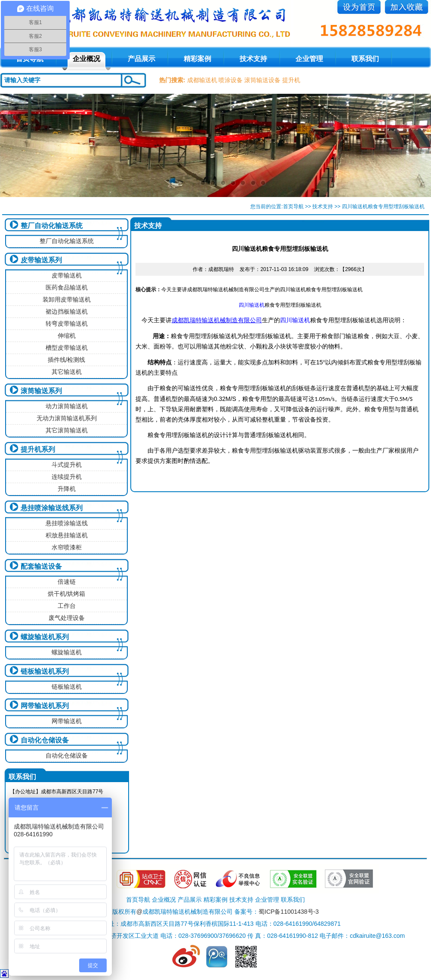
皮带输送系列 (41, 260)
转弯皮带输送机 (67, 324)
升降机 (67, 489)
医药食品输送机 (67, 287)
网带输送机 (67, 721)
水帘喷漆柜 (67, 547)
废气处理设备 (67, 618)
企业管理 (309, 59)
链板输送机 (67, 687)
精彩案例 (197, 59)
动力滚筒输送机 (67, 406)
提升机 (291, 80)
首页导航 (293, 206)
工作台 (67, 606)
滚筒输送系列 (41, 391)
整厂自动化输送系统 (52, 226)
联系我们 (365, 59)
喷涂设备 (231, 80)
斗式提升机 (67, 465)
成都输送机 (202, 80)
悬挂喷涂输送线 (67, 523)
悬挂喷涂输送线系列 (52, 508)
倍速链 (67, 582)
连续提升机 (67, 477)
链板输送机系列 (45, 671)
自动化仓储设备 (45, 740)
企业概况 (86, 59)
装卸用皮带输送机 (67, 299)
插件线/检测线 (67, 360)
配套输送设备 (41, 566)
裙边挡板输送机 (67, 311)
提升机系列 (38, 449)
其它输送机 (67, 372)
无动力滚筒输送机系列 (67, 418)
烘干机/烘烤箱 (67, 594)
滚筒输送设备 (262, 80)
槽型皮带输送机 (67, 348)
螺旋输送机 (67, 652)
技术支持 (253, 59)
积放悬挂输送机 (67, 535)
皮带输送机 (67, 275)
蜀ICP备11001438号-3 (289, 912)
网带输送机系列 (45, 706)
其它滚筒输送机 (67, 430)
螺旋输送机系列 (45, 637)
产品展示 (142, 59)
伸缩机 (67, 336)
